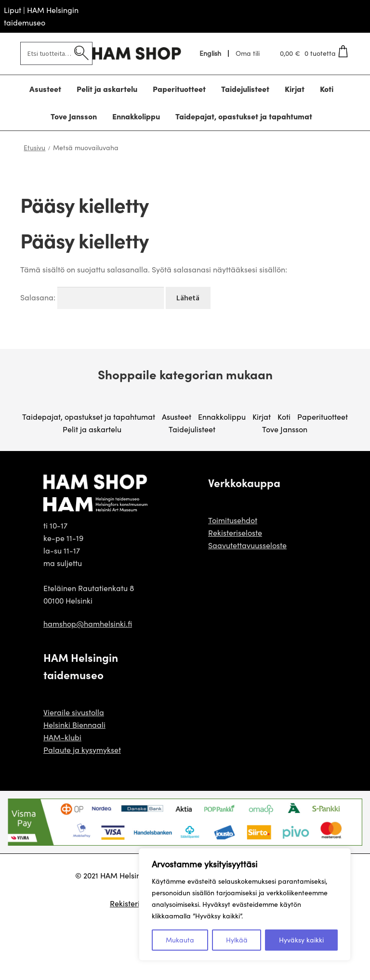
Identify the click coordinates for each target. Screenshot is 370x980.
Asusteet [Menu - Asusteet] (45, 89)
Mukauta (180, 940)
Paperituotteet (323, 417)
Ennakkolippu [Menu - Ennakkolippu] (136, 116)
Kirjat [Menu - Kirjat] (295, 89)
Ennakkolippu (222, 417)
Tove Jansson (285, 429)
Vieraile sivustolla (74, 712)
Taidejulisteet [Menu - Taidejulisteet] (245, 89)
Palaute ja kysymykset (82, 750)
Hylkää (237, 940)
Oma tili (248, 53)
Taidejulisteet (192, 429)
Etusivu (34, 148)
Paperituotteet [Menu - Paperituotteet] (179, 89)
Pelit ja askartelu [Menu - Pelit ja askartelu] (107, 89)
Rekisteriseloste (235, 533)
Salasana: (92, 297)
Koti (284, 417)
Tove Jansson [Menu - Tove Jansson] (74, 116)
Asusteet (177, 417)
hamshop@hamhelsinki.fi (88, 624)
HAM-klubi (62, 737)
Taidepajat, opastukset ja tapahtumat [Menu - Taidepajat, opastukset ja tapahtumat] (244, 116)
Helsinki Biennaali (74, 725)
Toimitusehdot (233, 520)
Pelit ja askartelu (92, 429)
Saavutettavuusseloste (247, 545)
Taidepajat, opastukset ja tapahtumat (89, 417)
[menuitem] (211, 53)
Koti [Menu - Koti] (327, 89)
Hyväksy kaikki (301, 940)
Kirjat (262, 417)
